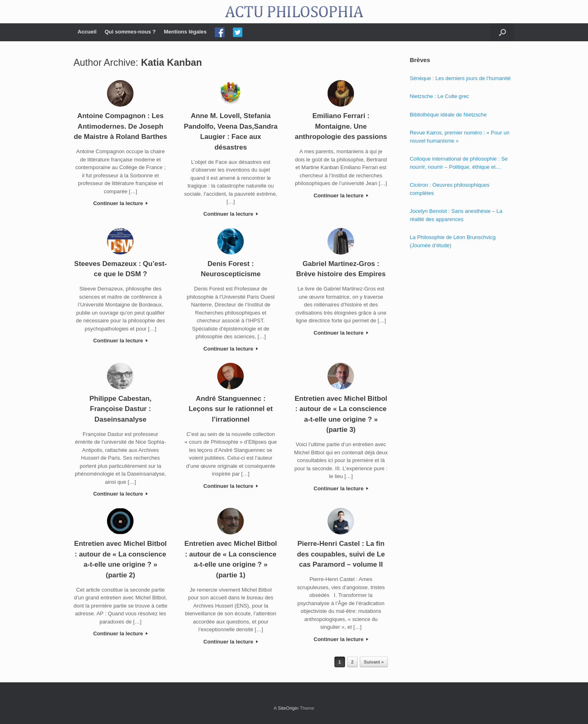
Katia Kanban (171, 63)
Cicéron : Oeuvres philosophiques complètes (449, 189)
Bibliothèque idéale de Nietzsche (448, 115)
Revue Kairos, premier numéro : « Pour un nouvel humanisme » (459, 137)
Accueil (87, 32)
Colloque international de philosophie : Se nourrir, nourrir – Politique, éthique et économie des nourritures (459, 163)
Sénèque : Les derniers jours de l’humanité (460, 78)
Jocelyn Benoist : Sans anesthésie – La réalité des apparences (456, 215)
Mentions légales (185, 32)
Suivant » (374, 662)
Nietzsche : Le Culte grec (439, 96)
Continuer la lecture (120, 203)
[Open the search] (502, 32)
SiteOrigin (288, 708)
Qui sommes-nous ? (130, 32)
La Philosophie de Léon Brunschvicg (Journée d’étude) (452, 241)
